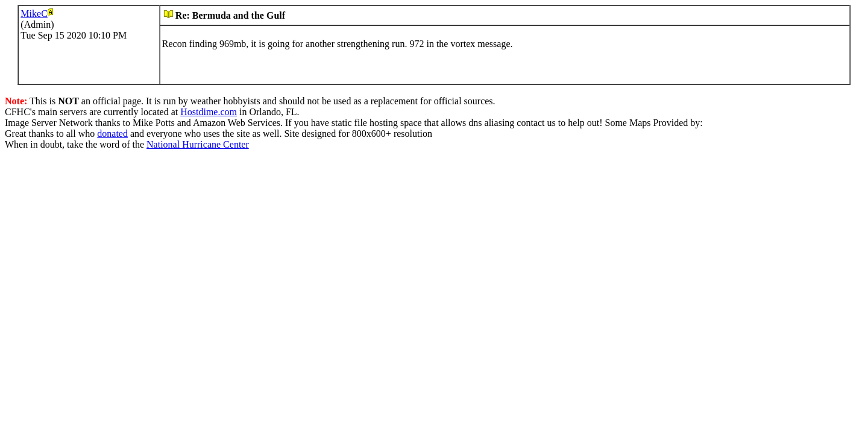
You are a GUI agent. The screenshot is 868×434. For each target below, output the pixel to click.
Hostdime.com (209, 112)
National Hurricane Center (198, 144)
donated (112, 134)
